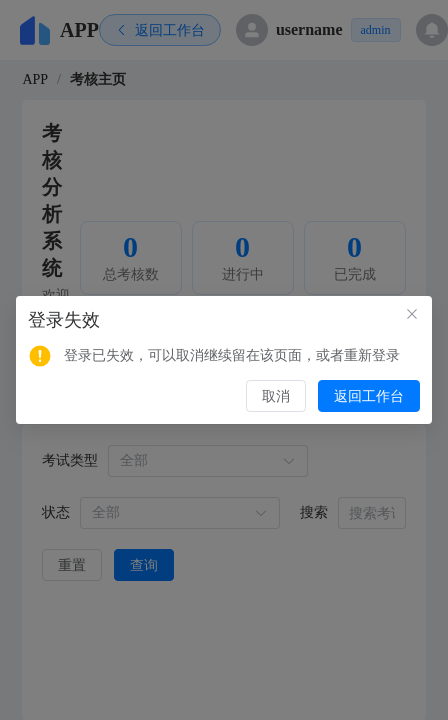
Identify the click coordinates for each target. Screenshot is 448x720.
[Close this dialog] (412, 316)
